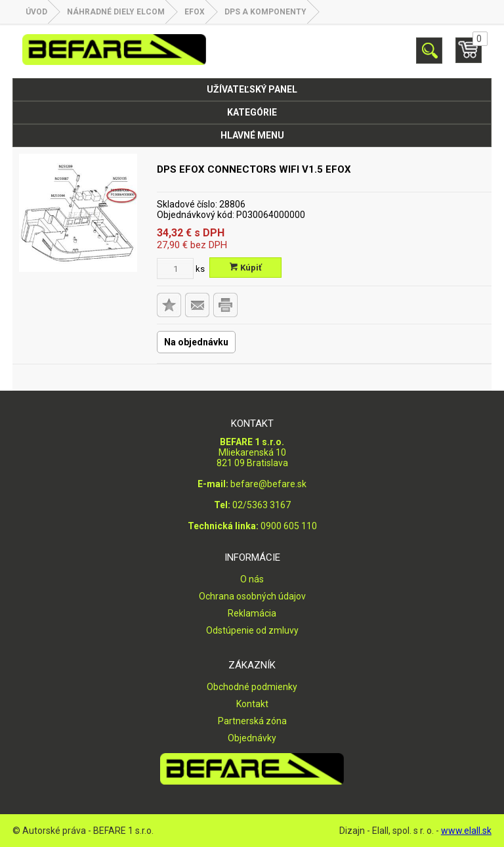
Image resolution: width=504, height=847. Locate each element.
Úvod (36, 12)
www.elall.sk (466, 831)
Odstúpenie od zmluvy (252, 630)
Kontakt (252, 704)
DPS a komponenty (265, 12)
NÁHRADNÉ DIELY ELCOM (116, 12)
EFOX (195, 12)
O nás (252, 579)
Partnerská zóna (252, 721)
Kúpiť (246, 268)
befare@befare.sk (268, 484)
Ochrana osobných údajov (252, 596)
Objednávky (252, 738)
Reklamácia (252, 613)
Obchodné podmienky (252, 687)
